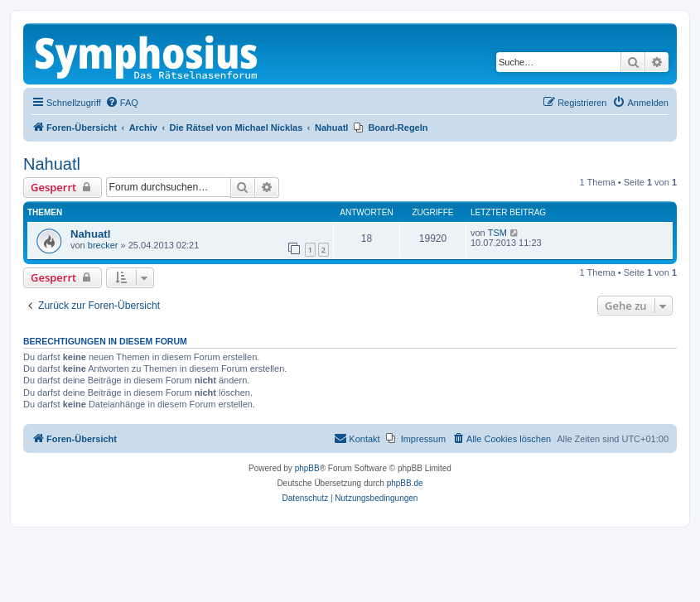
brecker (103, 245)
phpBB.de (405, 483)
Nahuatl (52, 164)
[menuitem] (122, 103)
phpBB (307, 468)
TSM (497, 233)
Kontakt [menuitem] (357, 438)
